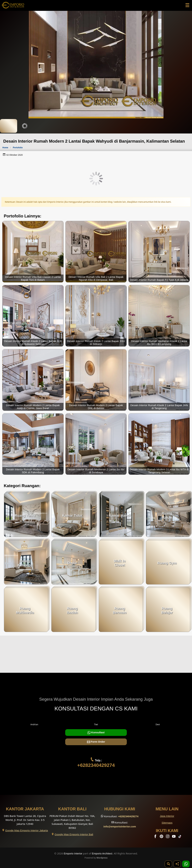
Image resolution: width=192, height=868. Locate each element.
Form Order (96, 742)
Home (5, 148)
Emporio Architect (102, 853)
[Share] (177, 864)
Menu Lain (167, 809)
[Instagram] (168, 837)
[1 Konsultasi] (186, 864)
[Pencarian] (168, 864)
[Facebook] (156, 837)
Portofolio (18, 148)
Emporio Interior (73, 853)
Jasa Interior (167, 816)
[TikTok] (181, 837)
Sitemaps (167, 823)
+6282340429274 (96, 765)
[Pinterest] (162, 837)
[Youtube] (174, 837)
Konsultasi (96, 733)
